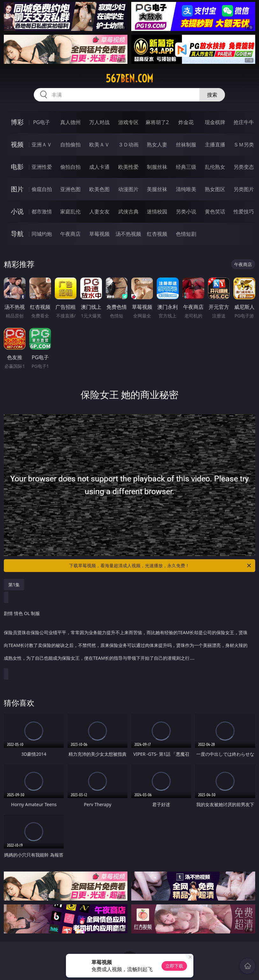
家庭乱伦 (70, 212)
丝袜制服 (186, 145)
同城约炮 (42, 234)
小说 (17, 211)
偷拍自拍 (70, 167)
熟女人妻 (157, 145)
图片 (17, 189)
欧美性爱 (128, 167)
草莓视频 (99, 234)
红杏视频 (157, 234)
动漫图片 (128, 189)
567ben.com (129, 78)
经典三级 (186, 167)
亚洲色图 (70, 189)
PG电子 (42, 122)
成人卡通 (99, 167)
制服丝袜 (157, 167)
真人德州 (70, 122)
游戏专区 (128, 122)
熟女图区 (215, 189)
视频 (17, 144)
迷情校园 (157, 212)
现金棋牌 (215, 122)
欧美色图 (99, 189)
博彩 (17, 122)
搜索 (212, 95)
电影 (17, 167)
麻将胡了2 (157, 122)
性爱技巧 (244, 212)
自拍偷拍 (70, 145)
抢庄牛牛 (244, 122)
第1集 (14, 585)
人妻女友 (99, 212)
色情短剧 (186, 234)
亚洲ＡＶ (42, 145)
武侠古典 (128, 212)
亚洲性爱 (42, 167)
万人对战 (99, 122)
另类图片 (244, 189)
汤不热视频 (128, 234)
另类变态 (244, 167)
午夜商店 (70, 234)
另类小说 (186, 212)
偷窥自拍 (42, 189)
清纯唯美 (186, 189)
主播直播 (215, 145)
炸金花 (186, 122)
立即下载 (174, 966)
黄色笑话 (215, 212)
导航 (17, 234)
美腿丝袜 (157, 189)
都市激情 (42, 212)
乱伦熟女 (215, 167)
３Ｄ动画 (128, 145)
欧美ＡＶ (99, 145)
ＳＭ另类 (244, 145)
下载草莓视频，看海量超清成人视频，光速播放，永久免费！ (160, 566)
